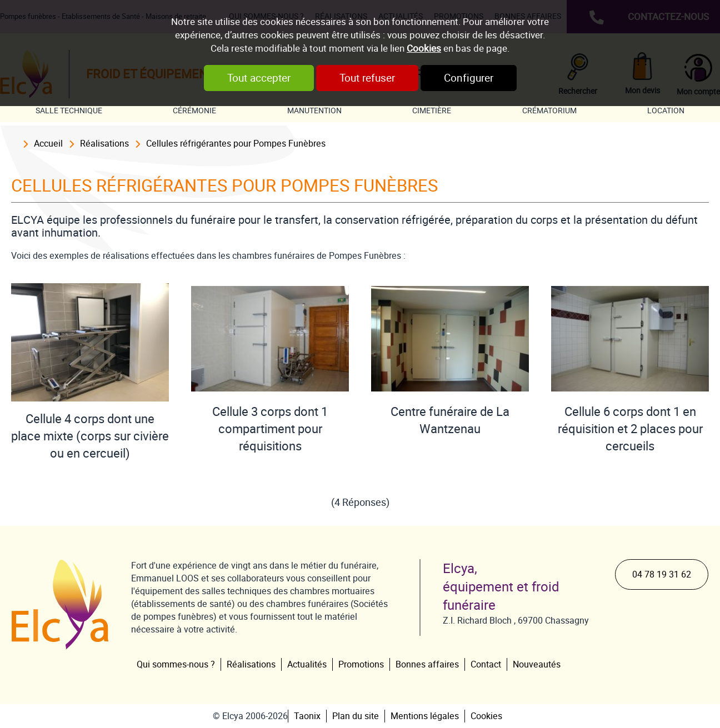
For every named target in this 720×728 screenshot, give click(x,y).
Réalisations (104, 144)
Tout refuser (367, 78)
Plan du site (356, 716)
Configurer (469, 78)
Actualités (307, 664)
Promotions (361, 664)
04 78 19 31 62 (662, 574)
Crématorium (549, 111)
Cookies (424, 48)
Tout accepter (259, 78)
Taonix (307, 716)
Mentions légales (425, 716)
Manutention (314, 111)
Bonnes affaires (427, 664)
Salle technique (69, 111)
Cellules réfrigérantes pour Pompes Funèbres (236, 144)
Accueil (48, 144)
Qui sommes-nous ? (176, 664)
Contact (486, 664)
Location (666, 111)
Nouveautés (537, 664)
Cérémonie (194, 111)
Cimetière (432, 111)
